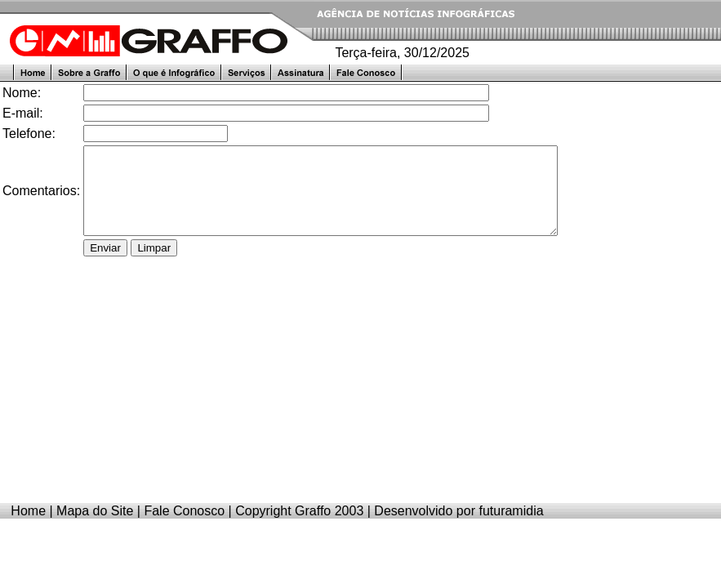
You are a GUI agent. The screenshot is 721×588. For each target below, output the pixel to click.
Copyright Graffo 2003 (299, 528)
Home (28, 528)
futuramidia (511, 528)
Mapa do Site (95, 528)
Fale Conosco (184, 528)
